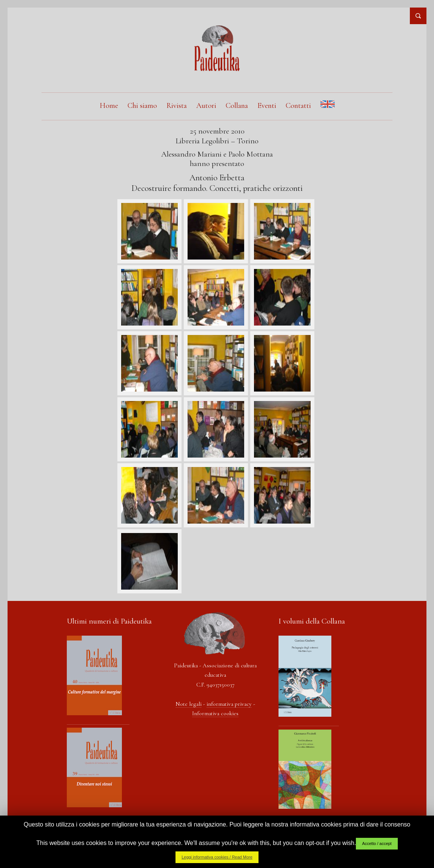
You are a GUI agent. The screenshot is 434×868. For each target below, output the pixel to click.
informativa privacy (229, 704)
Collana (237, 106)
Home (109, 106)
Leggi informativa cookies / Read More (217, 857)
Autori (206, 106)
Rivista (177, 106)
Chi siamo (142, 106)
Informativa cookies (215, 713)
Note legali (189, 704)
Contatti (298, 106)
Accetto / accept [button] (377, 843)
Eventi (267, 106)
